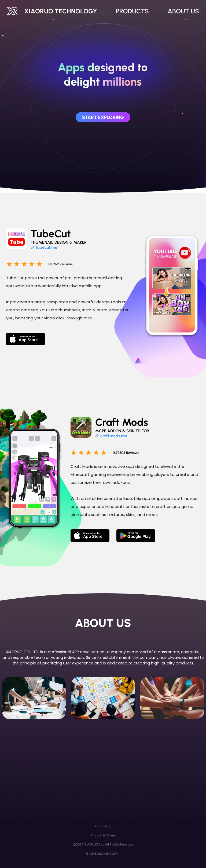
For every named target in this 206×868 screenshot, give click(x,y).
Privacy (96, 835)
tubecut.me (47, 247)
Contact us (103, 826)
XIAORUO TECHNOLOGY (61, 11)
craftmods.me (114, 436)
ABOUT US (183, 11)
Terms (111, 835)
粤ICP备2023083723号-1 (103, 854)
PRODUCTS (132, 11)
